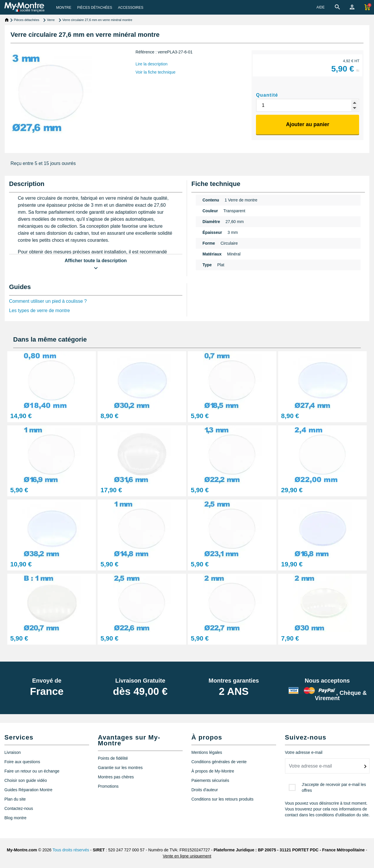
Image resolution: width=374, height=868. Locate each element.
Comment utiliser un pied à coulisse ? (48, 301)
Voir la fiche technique (156, 72)
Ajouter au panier (308, 124)
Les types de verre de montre (39, 311)
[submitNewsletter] (365, 766)
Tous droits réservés (71, 850)
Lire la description (152, 64)
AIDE (321, 7)
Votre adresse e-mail (304, 752)
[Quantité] (308, 105)
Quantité (267, 95)
